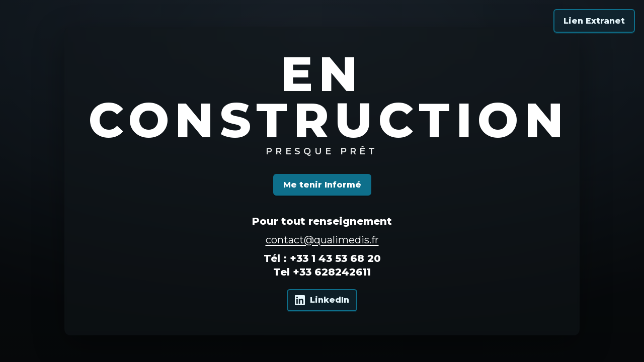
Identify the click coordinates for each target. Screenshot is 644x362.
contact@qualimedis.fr (322, 240)
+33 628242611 (332, 272)
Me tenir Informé (322, 185)
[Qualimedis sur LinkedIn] (322, 300)
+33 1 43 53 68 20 (335, 258)
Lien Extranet (594, 21)
